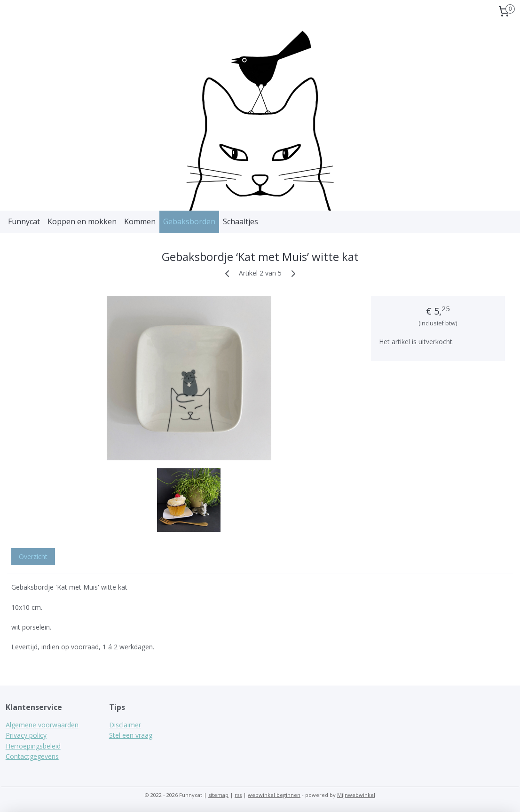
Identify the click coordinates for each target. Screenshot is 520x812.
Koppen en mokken (82, 221)
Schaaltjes (240, 221)
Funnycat (24, 221)
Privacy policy (26, 735)
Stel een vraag (131, 735)
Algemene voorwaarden (42, 725)
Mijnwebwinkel (356, 795)
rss (238, 795)
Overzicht (33, 556)
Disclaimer (125, 725)
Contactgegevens (32, 756)
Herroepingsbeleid (33, 746)
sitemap (218, 795)
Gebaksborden (189, 221)
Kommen (140, 221)
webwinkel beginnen (274, 795)
